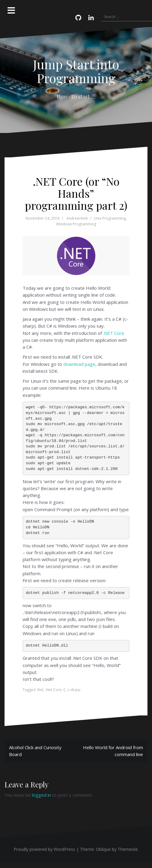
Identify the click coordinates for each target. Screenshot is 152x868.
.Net (40, 690)
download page (79, 364)
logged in (41, 795)
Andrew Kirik (77, 218)
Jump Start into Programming (76, 71)
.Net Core (53, 690)
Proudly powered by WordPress (44, 849)
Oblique (103, 849)
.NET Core (114, 333)
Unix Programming (110, 218)
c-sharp (74, 690)
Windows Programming (76, 224)
